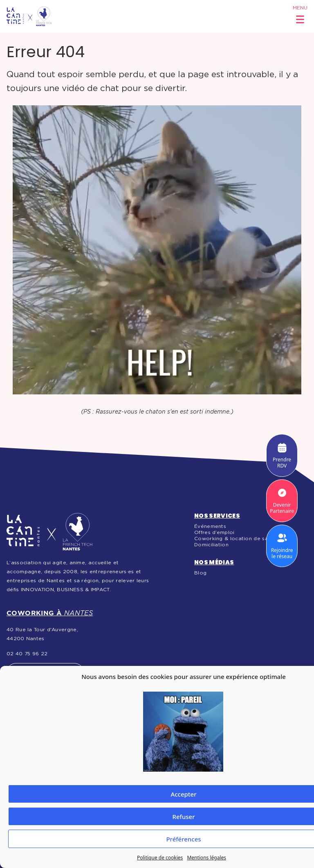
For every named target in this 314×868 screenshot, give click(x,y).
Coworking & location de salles (235, 539)
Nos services (217, 516)
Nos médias (214, 562)
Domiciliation (211, 545)
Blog (200, 573)
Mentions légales (206, 858)
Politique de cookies (160, 858)
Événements (210, 526)
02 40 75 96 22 (27, 654)
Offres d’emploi (214, 532)
